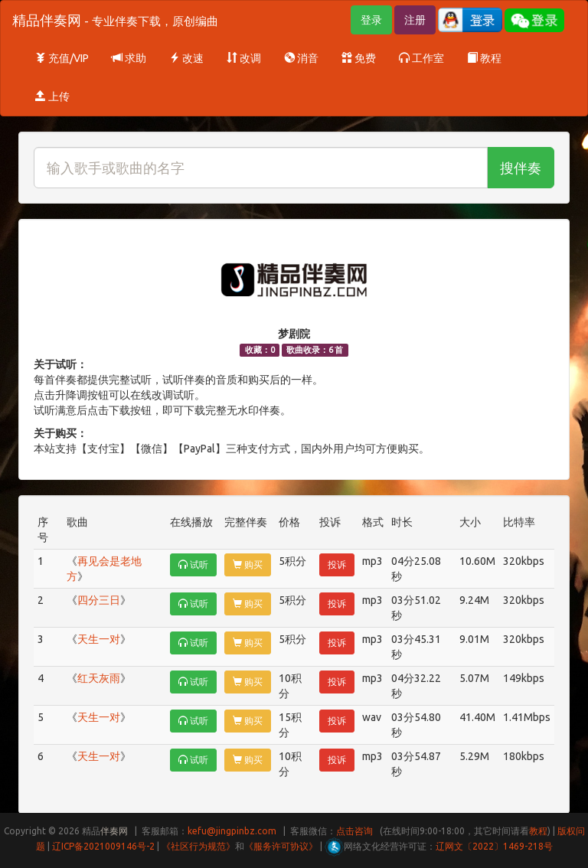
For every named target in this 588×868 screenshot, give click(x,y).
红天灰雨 (99, 678)
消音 (301, 58)
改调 (244, 58)
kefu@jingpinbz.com (232, 831)
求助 (129, 58)
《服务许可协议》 (281, 846)
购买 (248, 565)
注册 (415, 20)
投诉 (337, 565)
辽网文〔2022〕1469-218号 (494, 846)
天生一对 (99, 639)
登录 (371, 20)
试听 (193, 565)
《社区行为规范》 (198, 846)
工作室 (421, 58)
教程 (484, 58)
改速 (186, 58)
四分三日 (99, 600)
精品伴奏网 (115, 20)
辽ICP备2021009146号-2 (103, 846)
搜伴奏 (521, 168)
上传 (52, 96)
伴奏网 (114, 831)
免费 (359, 58)
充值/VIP (62, 58)
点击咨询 (354, 831)
